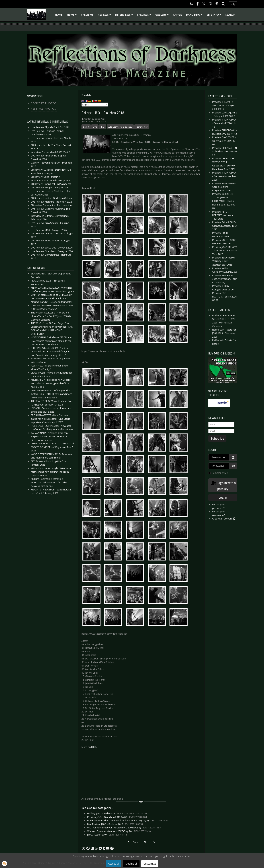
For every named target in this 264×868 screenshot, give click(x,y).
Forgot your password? (219, 506)
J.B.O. (94, 747)
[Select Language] (95, 105)
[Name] (221, 425)
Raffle (177, 15)
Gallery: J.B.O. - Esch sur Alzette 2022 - (117, 813)
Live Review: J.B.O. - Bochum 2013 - (115, 824)
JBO (103, 127)
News (72, 16)
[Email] (221, 431)
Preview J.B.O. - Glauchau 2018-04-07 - (117, 817)
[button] (84, 848)
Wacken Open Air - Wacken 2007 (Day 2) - (119, 831)
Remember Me (220, 473)
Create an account (224, 519)
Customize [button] (150, 864)
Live (95, 127)
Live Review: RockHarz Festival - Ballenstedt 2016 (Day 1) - (128, 820)
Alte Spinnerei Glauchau (120, 127)
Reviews (105, 16)
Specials (145, 16)
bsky (233, 4)
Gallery (162, 16)
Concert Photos (44, 103)
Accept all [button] (114, 864)
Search (230, 15)
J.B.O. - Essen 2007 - (107, 835)
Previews (87, 15)
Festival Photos (43, 109)
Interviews (125, 16)
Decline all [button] (131, 864)
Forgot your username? (219, 513)
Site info (214, 16)
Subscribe (217, 439)
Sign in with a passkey (223, 486)
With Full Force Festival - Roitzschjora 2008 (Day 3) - (124, 828)
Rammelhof (142, 127)
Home (59, 15)
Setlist (86, 127)
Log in (223, 498)
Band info (195, 16)
